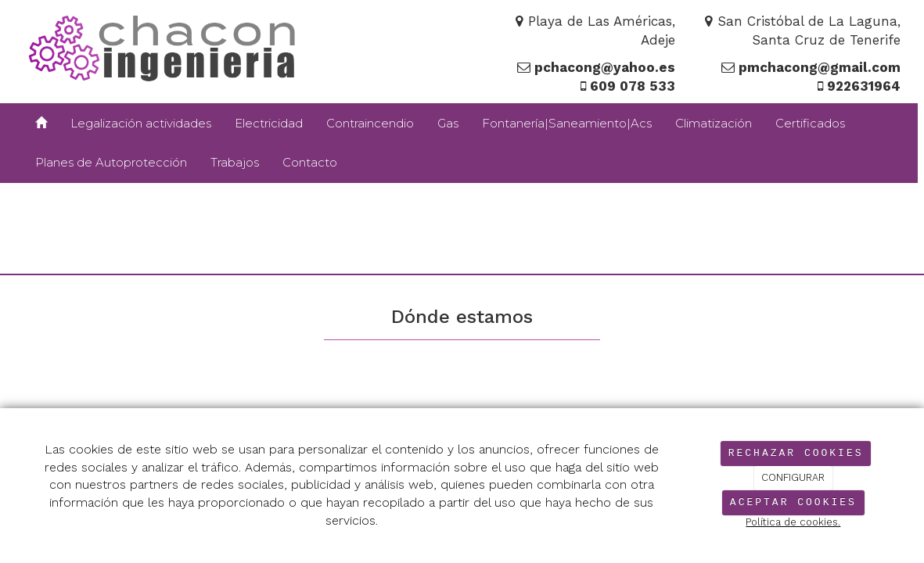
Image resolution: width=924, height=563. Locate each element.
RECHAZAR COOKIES (796, 454)
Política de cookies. (793, 522)
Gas (448, 123)
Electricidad (269, 123)
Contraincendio (370, 123)
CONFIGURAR (793, 477)
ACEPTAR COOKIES (793, 503)
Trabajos (235, 162)
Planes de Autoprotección (111, 162)
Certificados (810, 123)
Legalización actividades (141, 123)
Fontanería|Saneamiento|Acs (567, 123)
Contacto (310, 162)
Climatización (714, 123)
